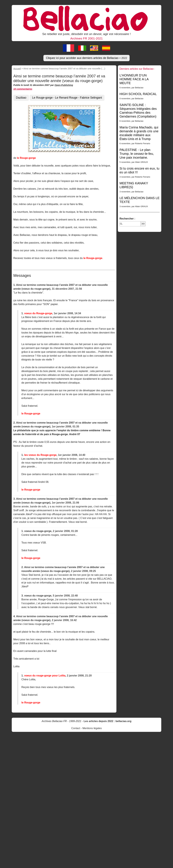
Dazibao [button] (21, 98)
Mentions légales (92, 728)
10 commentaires (23, 89)
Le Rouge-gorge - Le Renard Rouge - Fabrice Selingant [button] (67, 98)
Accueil (17, 69)
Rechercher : (127, 219)
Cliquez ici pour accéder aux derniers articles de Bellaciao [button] (87, 58)
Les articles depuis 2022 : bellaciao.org (107, 721)
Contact (76, 728)
